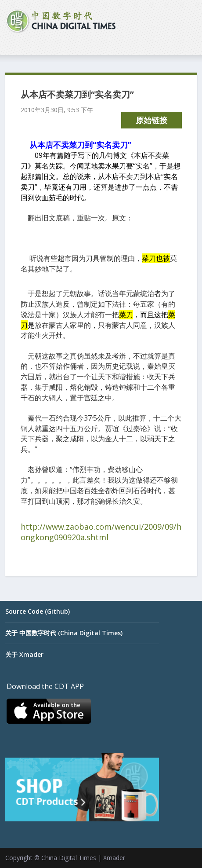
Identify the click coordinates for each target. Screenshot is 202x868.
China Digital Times (69, 858)
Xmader (114, 858)
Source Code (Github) (38, 611)
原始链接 (151, 120)
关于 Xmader (24, 654)
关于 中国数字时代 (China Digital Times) (64, 633)
